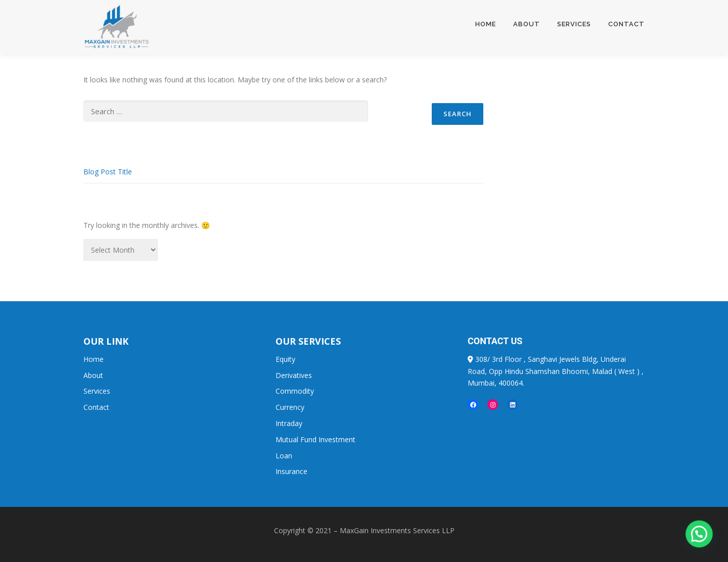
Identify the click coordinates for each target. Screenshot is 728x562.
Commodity (295, 391)
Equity (285, 359)
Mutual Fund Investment (315, 439)
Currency (290, 407)
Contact (626, 24)
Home (486, 24)
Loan (284, 456)
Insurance (291, 471)
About (527, 24)
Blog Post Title (108, 172)
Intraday (289, 423)
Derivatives (294, 375)
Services (574, 24)
